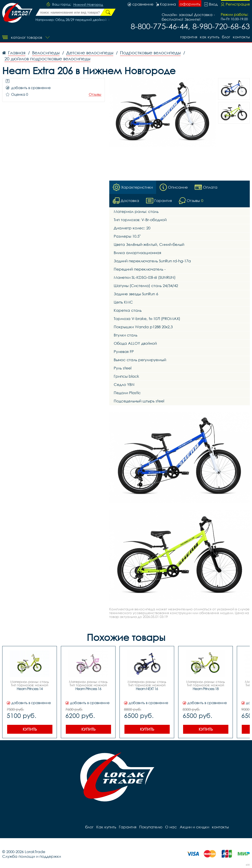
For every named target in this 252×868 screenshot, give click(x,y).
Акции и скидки (194, 827)
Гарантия (188, 37)
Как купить (209, 37)
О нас (171, 827)
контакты (241, 37)
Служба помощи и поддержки (32, 856)
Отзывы (95, 95)
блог (226, 37)
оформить (190, 4)
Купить (30, 729)
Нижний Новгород (88, 5)
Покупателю (151, 827)
